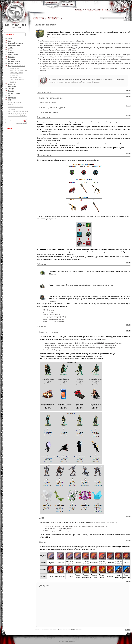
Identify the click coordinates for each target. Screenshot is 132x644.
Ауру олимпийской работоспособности (104, 522)
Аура (42, 518)
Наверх (128, 630)
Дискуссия (44, 585)
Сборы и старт (44, 117)
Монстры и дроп (45, 155)
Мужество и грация (49, 332)
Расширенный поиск (22, 124)
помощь (10, 104)
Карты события (45, 92)
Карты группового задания (52, 107)
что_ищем (11, 109)
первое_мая (14, 75)
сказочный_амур (16, 77)
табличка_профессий (15, 107)
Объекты (41, 264)
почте (67, 356)
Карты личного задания (51, 98)
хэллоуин (13, 82)
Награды (41, 326)
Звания (43, 542)
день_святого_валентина (19, 70)
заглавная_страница (17, 73)
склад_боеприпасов (17, 79)
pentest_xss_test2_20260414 (17, 114)
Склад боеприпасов (45, 25)
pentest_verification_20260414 (18, 111)
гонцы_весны (14, 68)
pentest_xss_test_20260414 (17, 116)
